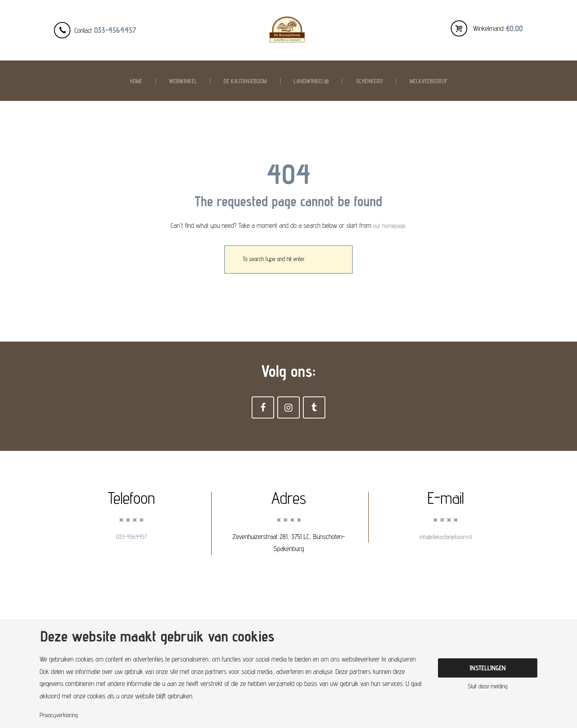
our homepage (389, 225)
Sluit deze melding (487, 688)
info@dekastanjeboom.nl (446, 543)
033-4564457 (115, 30)
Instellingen (487, 667)
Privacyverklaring (61, 715)
